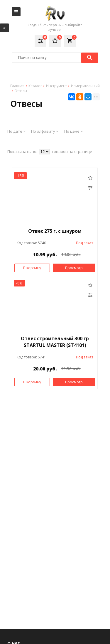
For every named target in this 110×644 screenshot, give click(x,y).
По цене (73, 131)
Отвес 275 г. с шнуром (55, 231)
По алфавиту (45, 131)
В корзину (32, 268)
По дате (16, 131)
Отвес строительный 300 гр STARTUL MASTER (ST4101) (55, 342)
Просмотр (74, 268)
